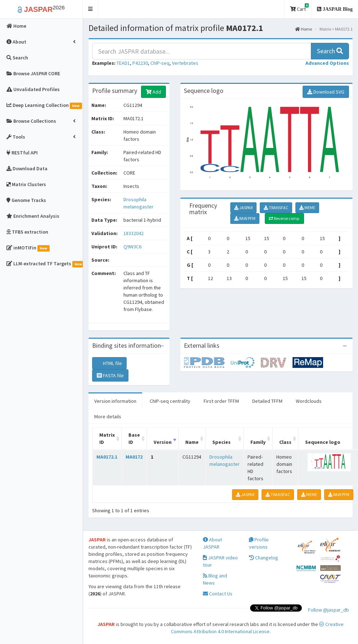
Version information (115, 401)
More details (108, 416)
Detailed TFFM (267, 401)
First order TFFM (221, 401)
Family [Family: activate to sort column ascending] (258, 442)
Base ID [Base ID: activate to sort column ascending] (134, 438)
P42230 (140, 63)
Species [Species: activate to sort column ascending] (221, 442)
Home (303, 29)
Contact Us (218, 594)
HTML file (109, 363)
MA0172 (134, 457)
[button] (90, 9)
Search (330, 51)
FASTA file (110, 375)
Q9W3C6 (133, 247)
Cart (299, 8)
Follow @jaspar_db (328, 610)
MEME (307, 208)
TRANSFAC (276, 208)
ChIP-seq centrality (170, 401)
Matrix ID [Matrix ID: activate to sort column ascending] (107, 438)
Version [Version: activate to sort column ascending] (163, 442)
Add (153, 92)
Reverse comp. (284, 218)
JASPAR (243, 208)
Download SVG (326, 92)
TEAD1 (123, 63)
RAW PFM (245, 218)
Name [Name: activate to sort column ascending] (192, 442)
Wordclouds (309, 401)
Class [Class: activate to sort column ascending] (285, 442)
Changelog (264, 558)
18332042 (133, 233)
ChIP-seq (160, 63)
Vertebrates (185, 63)
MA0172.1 (107, 457)
